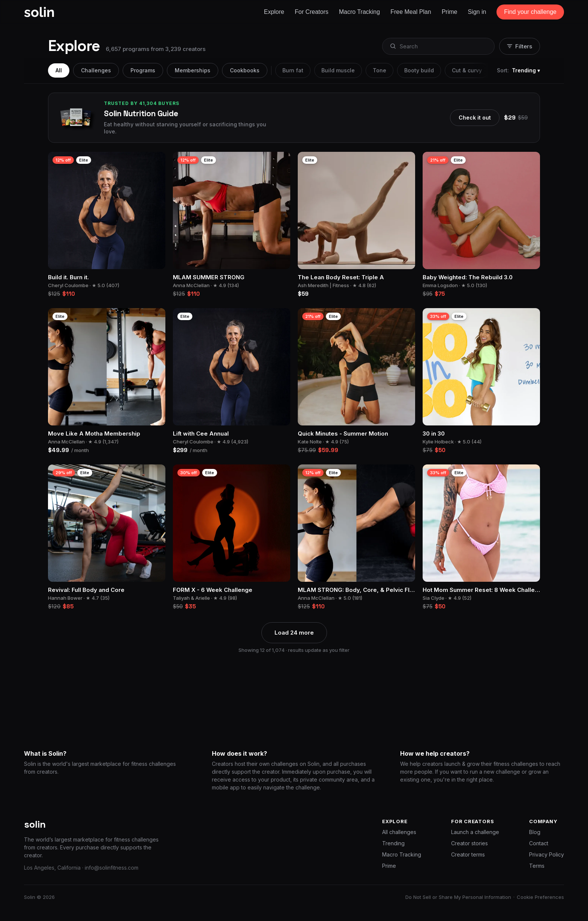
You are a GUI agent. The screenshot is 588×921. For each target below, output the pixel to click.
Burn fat (293, 70)
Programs (143, 70)
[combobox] (438, 46)
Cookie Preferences (540, 897)
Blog (535, 832)
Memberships (193, 70)
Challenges (96, 70)
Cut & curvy (467, 70)
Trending (393, 843)
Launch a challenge (475, 832)
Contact (539, 843)
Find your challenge (530, 12)
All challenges (399, 832)
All (59, 70)
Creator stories (469, 843)
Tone (379, 70)
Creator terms (468, 854)
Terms (537, 866)
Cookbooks (245, 70)
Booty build (419, 70)
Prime (389, 866)
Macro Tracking (402, 854)
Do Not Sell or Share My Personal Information (458, 897)
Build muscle (338, 70)
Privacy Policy (547, 854)
